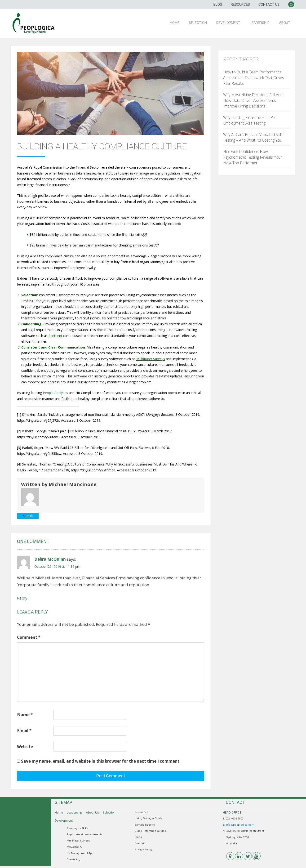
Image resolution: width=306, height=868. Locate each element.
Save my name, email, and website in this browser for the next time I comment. (101, 761)
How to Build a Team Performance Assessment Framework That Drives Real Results (254, 78)
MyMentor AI (75, 847)
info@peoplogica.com (240, 825)
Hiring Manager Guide (149, 818)
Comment (29, 637)
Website (25, 747)
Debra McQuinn (50, 559)
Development (231, 22)
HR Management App (80, 853)
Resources (240, 4)
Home (179, 22)
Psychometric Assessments (84, 834)
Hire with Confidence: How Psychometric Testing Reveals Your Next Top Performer (253, 157)
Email (24, 731)
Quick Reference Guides (150, 831)
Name (25, 715)
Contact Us (269, 4)
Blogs (138, 837)
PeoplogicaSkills (77, 828)
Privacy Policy (143, 850)
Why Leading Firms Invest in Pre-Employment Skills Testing (250, 120)
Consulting (73, 859)
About (285, 22)
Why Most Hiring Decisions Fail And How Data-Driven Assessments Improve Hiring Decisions (253, 100)
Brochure (141, 843)
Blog (218, 4)
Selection (201, 22)
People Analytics (55, 393)
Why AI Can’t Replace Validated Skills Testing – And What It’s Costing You (253, 137)
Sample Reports (145, 825)
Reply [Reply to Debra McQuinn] (22, 598)
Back (28, 516)
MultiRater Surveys (78, 841)
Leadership (261, 22)
